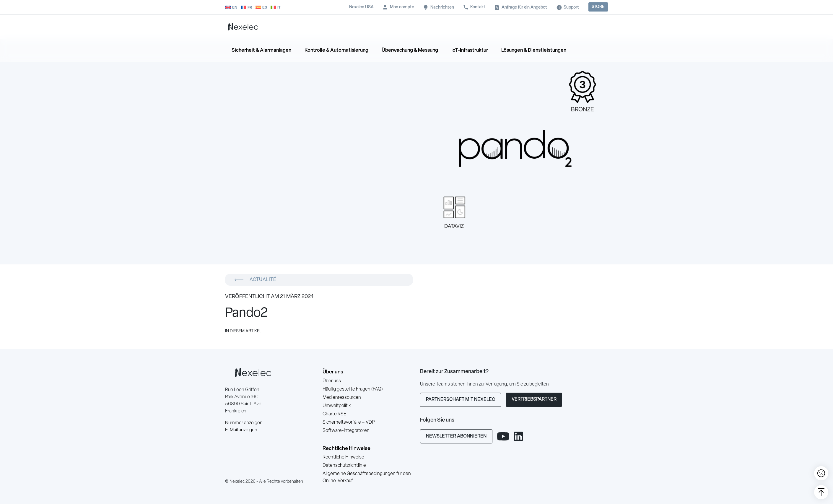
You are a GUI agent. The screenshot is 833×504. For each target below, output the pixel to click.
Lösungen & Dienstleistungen (534, 50)
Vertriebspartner (534, 399)
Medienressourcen (342, 398)
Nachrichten (442, 8)
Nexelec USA (361, 7)
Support (571, 8)
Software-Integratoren (346, 431)
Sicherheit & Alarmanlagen (261, 50)
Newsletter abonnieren (456, 436)
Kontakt (478, 7)
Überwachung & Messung (410, 50)
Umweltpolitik (337, 406)
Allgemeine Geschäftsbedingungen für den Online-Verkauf (367, 477)
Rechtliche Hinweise (346, 449)
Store (598, 7)
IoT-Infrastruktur (470, 50)
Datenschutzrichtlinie (344, 466)
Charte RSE (334, 414)
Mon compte (402, 7)
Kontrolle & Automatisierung (336, 50)
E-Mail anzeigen (241, 430)
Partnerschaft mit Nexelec (461, 400)
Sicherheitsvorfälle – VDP (349, 422)
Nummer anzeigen (244, 423)
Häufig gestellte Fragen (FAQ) (353, 389)
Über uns (333, 372)
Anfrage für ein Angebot (524, 8)
